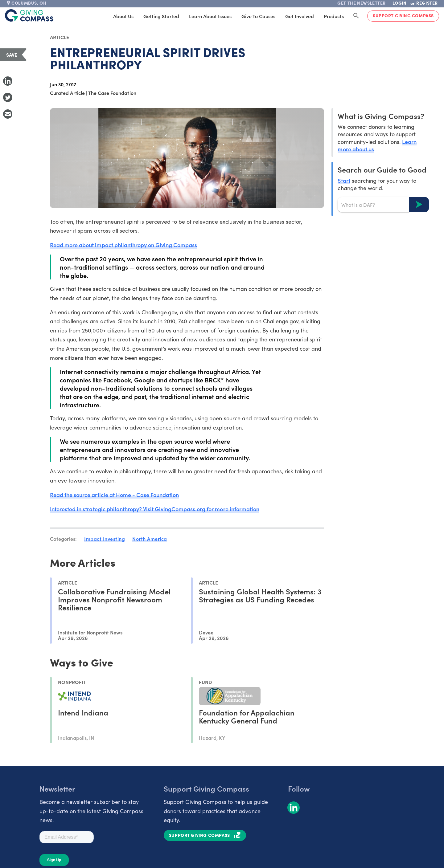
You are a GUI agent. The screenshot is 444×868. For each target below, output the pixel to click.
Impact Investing (105, 539)
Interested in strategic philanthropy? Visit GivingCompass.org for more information (155, 509)
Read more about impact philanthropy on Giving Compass (123, 245)
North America (150, 539)
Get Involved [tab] (300, 16)
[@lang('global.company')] (29, 15)
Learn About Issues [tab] (210, 16)
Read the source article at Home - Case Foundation (114, 495)
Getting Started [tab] (161, 16)
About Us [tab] (123, 16)
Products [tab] (334, 16)
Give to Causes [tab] (258, 16)
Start (344, 180)
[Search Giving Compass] (356, 16)
